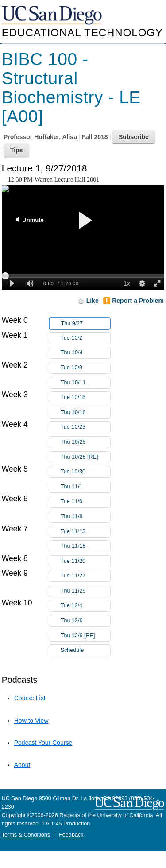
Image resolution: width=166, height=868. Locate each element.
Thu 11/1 (85, 487)
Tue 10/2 (85, 338)
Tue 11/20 (85, 561)
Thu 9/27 (85, 324)
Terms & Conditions (26, 835)
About (22, 765)
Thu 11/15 (85, 546)
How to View (31, 721)
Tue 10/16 (85, 397)
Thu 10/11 (85, 383)
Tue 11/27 (85, 576)
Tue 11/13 (85, 532)
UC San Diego (53, 16)
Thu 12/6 (85, 621)
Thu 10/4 (85, 353)
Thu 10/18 (85, 413)
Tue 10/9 (85, 368)
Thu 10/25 (85, 442)
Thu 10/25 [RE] (85, 457)
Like (93, 301)
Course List (30, 698)
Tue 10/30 (85, 472)
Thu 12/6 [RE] (85, 636)
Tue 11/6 (85, 502)
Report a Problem (138, 301)
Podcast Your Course (43, 743)
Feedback (71, 835)
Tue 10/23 (85, 427)
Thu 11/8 (85, 517)
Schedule (72, 650)
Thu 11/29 (85, 591)
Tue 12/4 (85, 606)
